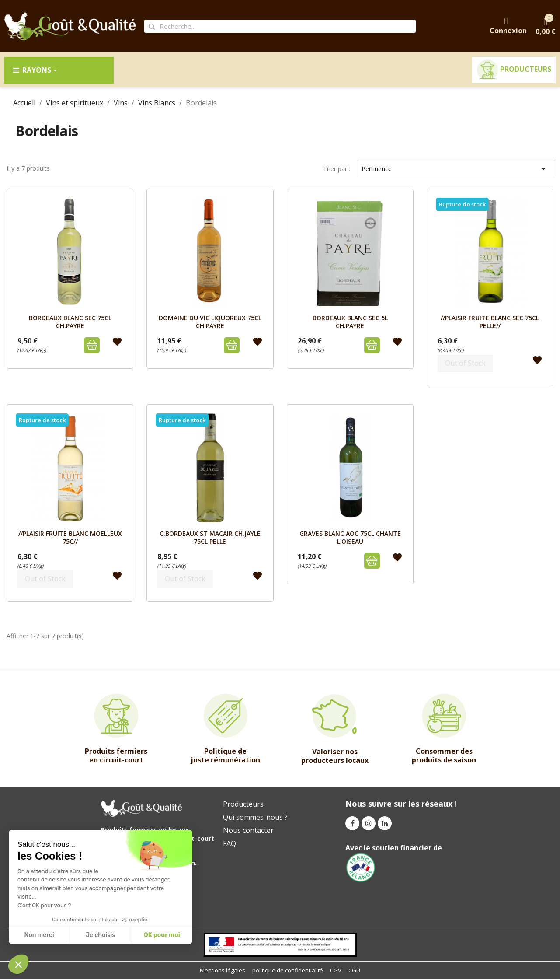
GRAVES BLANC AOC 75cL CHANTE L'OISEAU (350, 537)
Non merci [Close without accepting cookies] (39, 935)
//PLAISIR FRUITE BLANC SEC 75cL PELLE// (490, 322)
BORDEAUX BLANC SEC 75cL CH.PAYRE (70, 322)
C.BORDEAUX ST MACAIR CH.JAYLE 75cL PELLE (210, 537)
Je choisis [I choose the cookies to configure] (101, 935)
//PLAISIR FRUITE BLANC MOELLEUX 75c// (70, 537)
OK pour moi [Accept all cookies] (162, 935)
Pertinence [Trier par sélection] (455, 169)
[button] (18, 964)
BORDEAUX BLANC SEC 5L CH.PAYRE (350, 322)
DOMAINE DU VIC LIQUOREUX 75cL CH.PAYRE (210, 322)
